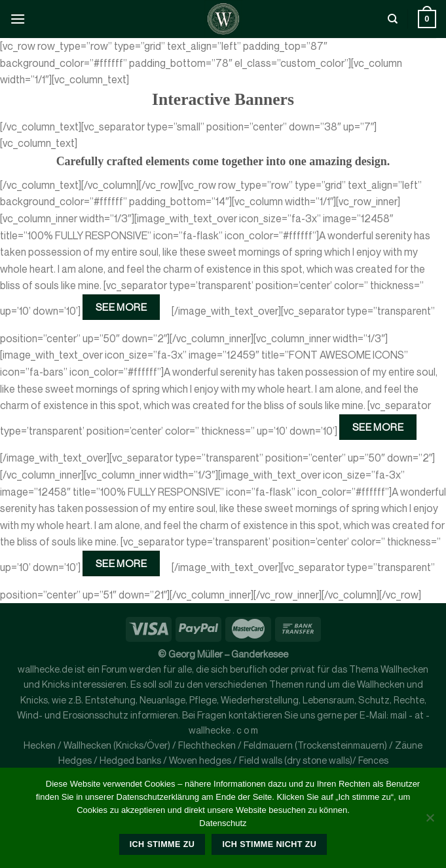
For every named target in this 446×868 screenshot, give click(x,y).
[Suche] (393, 19)
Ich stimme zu (162, 844)
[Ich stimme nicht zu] (430, 821)
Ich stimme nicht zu (269, 844)
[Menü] (18, 19)
